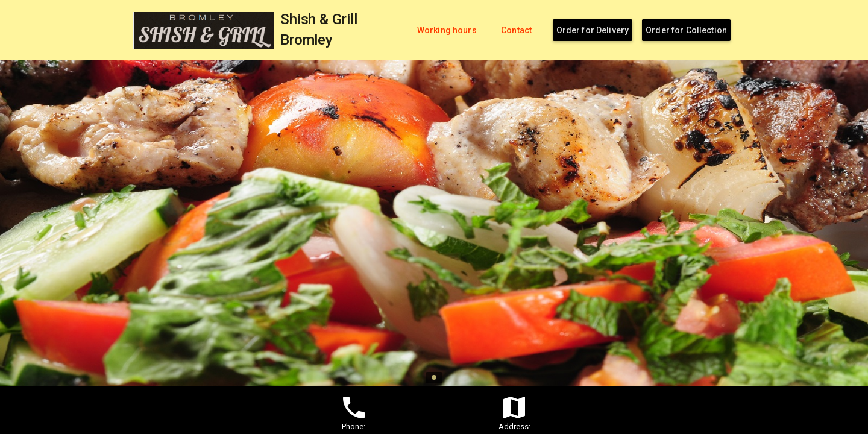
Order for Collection (686, 30)
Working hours (447, 30)
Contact (516, 30)
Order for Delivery (593, 30)
